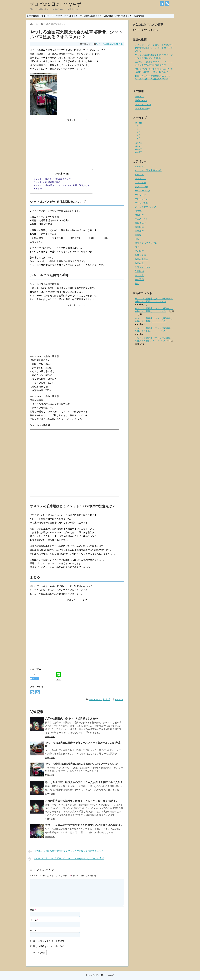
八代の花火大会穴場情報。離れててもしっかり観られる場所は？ (81, 801)
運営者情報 (139, 16)
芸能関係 (139, 271)
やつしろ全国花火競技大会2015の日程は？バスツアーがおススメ (82, 764)
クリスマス (140, 179)
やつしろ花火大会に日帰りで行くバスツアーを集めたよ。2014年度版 (66, 859)
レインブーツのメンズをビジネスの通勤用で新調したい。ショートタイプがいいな (154, 48)
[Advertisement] (77, 142)
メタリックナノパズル (146, 207)
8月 (139, 126)
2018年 (138, 123)
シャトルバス (95, 700)
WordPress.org (142, 108)
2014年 (138, 152)
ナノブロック (142, 187)
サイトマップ (47, 16)
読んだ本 (139, 275)
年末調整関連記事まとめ (91, 16)
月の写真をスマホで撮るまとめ (118, 16)
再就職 (138, 211)
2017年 (138, 143)
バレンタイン (142, 199)
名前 (33, 910)
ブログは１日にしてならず (56, 4)
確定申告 (139, 263)
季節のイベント (143, 219)
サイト (33, 931)
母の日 (138, 247)
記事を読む (50, 737)
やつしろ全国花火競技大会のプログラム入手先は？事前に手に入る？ (84, 782)
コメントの (143, 105)
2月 (139, 135)
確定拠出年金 (142, 259)
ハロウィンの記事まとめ (67, 16)
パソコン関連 (142, 203)
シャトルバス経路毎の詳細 (47, 182)
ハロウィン (140, 195)
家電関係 (139, 227)
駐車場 (107, 700)
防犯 (137, 284)
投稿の (141, 101)
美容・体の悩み (143, 267)
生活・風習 (140, 255)
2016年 (138, 146)
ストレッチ (140, 183)
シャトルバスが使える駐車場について (52, 179)
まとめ (38, 188)
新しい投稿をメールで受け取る (49, 946)
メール (34, 920)
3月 (139, 132)
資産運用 (139, 280)
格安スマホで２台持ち (146, 243)
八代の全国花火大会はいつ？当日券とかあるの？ (73, 719)
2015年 (138, 149)
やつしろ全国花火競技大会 (109, 44)
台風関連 (139, 215)
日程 (137, 239)
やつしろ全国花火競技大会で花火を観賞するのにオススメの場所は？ (84, 825)
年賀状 (138, 235)
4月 (139, 129)
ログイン (139, 96)
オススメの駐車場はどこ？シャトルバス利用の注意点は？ (62, 185)
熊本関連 (139, 251)
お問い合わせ (33, 16)
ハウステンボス (143, 191)
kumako (119, 700)
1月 (139, 138)
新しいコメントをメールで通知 (49, 941)
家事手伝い (140, 223)
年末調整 (139, 231)
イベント (139, 174)
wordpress (140, 167)
